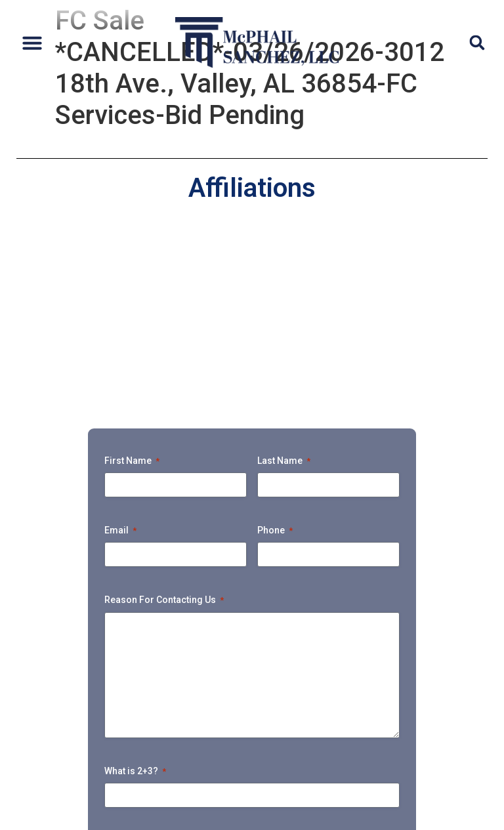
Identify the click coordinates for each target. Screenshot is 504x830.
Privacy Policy (92, 820)
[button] (32, 43)
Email (120, 353)
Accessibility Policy (175, 820)
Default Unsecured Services (239, 725)
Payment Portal (345, 756)
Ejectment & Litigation (401, 725)
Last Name (284, 283)
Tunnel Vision (449, 756)
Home (44, 725)
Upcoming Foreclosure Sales (198, 756)
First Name (132, 283)
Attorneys (110, 725)
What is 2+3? (135, 593)
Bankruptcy (62, 756)
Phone (275, 353)
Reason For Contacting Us (164, 423)
